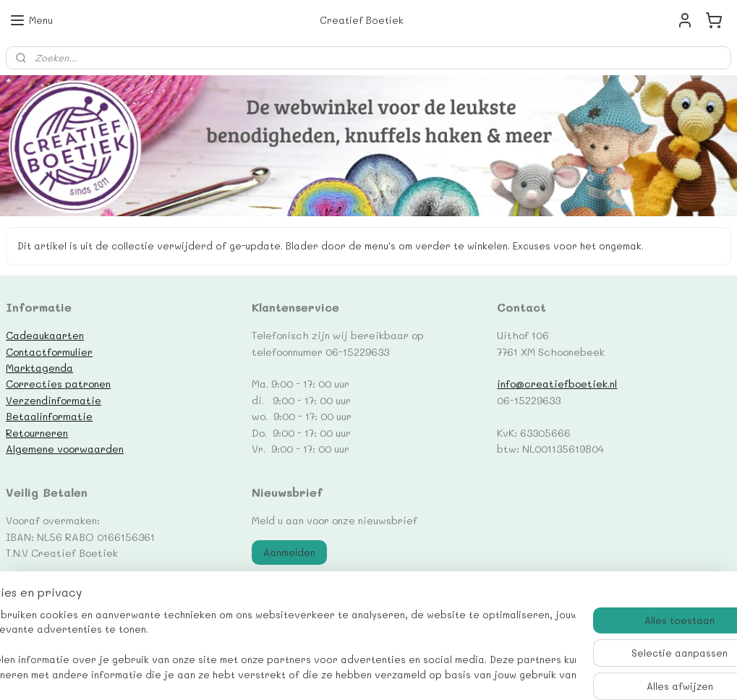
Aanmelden (289, 552)
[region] (273, 646)
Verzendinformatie (54, 400)
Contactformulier (49, 351)
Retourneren (37, 432)
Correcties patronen (58, 383)
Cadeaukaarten (45, 335)
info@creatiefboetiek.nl (557, 383)
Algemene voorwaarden (65, 448)
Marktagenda (39, 367)
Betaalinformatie (49, 416)
